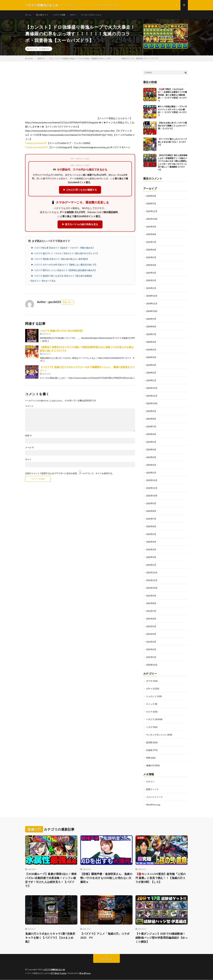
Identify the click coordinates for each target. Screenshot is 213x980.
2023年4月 (151, 450)
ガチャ (73, 15)
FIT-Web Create (59, 973)
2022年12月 (152, 480)
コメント (29, 406)
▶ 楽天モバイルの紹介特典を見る (80, 224)
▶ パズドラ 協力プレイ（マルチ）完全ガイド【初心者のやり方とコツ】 (65, 253)
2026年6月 (151, 196)
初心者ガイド (42, 15)
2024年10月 (152, 311)
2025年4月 (151, 265)
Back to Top (107, 959)
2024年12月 (152, 296)
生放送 (149, 750)
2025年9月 (151, 227)
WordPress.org (153, 805)
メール (30, 447)
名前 (28, 436)
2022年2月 (151, 557)
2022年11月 (152, 488)
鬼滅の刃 (45, 49)
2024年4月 (151, 357)
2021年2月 (151, 650)
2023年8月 (151, 419)
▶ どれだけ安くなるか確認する (80, 190)
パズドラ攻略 (59, 15)
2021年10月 (152, 588)
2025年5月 (151, 257)
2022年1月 (151, 565)
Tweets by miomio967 (37, 147)
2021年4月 (151, 634)
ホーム (28, 15)
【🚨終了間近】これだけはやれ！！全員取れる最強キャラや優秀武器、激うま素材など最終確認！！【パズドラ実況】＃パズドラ (172, 95)
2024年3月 (151, 365)
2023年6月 (151, 434)
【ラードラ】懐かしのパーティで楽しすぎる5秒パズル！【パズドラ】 (172, 142)
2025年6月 (151, 250)
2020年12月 (152, 665)
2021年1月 (151, 657)
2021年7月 (151, 611)
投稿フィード (152, 789)
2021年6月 (151, 619)
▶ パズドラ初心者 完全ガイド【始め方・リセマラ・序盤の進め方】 (63, 248)
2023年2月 (151, 465)
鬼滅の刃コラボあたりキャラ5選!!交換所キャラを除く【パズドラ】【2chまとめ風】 (50, 938)
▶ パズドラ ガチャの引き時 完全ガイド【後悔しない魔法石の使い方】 (64, 265)
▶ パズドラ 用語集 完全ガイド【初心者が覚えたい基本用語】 (60, 259)
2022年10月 (152, 496)
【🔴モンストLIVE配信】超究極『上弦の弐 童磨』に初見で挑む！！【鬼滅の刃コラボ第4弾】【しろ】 (161, 878)
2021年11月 (152, 580)
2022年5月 (151, 534)
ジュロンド (151, 696)
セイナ (149, 712)
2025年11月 (152, 211)
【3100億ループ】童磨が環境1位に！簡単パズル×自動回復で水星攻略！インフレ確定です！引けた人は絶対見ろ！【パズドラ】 (51, 880)
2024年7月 (151, 334)
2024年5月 (151, 350)
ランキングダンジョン (91, 15)
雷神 (148, 758)
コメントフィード (154, 797)
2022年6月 (151, 527)
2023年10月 (152, 404)
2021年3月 (151, 642)
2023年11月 (152, 396)
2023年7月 (151, 427)
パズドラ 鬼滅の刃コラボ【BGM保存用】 (62, 331)
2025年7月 (151, 242)
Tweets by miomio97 (36, 143)
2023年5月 (151, 442)
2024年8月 (151, 327)
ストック (150, 704)
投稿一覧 (67, 302)
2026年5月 (151, 204)
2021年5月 (151, 626)
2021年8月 (151, 603)
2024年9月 (151, 319)
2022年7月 (151, 519)
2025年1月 (151, 288)
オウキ (149, 681)
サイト (28, 459)
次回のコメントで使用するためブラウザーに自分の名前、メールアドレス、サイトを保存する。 (70, 473)
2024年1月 (151, 380)
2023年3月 (151, 457)
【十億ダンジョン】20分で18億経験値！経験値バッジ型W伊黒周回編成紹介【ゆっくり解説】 (162, 938)
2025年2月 (151, 281)
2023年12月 (152, 388)
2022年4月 (151, 542)
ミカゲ (149, 727)
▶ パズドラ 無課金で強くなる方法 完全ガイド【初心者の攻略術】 (62, 276)
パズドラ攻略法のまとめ (54, 970)
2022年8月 (151, 511)
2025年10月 (152, 219)
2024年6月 (151, 342)
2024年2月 (151, 373)
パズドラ (150, 719)
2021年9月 (151, 596)
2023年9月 (151, 411)
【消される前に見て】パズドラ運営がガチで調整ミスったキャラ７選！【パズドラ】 (172, 126)
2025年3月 (151, 273)
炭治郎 (149, 743)
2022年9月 (151, 503)
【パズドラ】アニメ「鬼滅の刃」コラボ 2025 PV (106, 936)
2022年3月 (151, 550)
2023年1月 (151, 473)
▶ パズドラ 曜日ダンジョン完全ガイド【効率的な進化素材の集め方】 (64, 270)
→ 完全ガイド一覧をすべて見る (42, 281)
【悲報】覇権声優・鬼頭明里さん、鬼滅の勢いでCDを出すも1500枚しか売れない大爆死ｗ (106, 878)
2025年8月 (151, 234)
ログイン (150, 782)
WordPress (85, 973)
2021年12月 (152, 573)
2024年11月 (152, 304)
